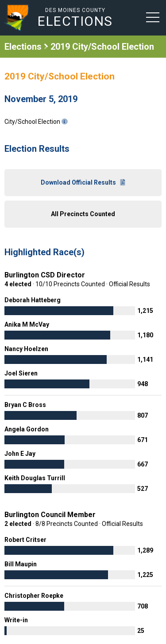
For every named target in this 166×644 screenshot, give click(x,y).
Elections (23, 47)
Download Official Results (83, 182)
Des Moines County (75, 18)
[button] (153, 17)
